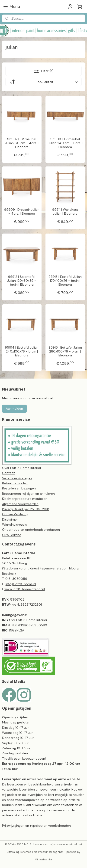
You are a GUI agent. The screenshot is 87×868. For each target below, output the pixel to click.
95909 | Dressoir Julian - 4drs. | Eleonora (22, 212)
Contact (8, 473)
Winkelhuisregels (14, 524)
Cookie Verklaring (15, 514)
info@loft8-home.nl (21, 584)
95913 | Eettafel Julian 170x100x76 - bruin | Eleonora (65, 281)
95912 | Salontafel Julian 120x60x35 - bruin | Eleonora (22, 281)
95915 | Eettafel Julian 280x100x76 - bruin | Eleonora (65, 351)
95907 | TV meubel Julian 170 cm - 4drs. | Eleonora (22, 143)
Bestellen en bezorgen (19, 488)
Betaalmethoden (15, 483)
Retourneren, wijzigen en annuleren (28, 494)
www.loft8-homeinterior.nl (25, 589)
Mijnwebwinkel (44, 859)
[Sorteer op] (44, 82)
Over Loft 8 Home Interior (22, 468)
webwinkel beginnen (52, 852)
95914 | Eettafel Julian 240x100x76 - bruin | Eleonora (22, 351)
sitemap (26, 852)
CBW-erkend (12, 535)
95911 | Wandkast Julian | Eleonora (65, 212)
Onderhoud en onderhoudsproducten (31, 530)
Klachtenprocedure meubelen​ (25, 499)
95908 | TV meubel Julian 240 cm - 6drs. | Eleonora (65, 143)
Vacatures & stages (17, 478)
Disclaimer (10, 519)
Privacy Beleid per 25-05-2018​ (26, 509)
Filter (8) (44, 71)
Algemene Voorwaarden (20, 504)
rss (35, 852)
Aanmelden (14, 409)
